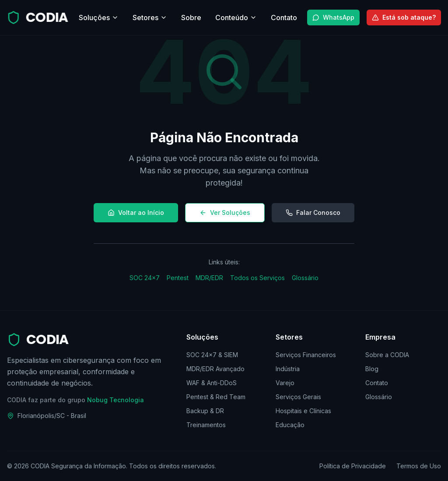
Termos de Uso (419, 466)
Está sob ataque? (404, 17)
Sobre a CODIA (387, 355)
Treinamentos (206, 425)
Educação (290, 425)
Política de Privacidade (353, 466)
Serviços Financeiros (306, 355)
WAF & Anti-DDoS (212, 383)
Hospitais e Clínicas (303, 411)
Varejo (285, 383)
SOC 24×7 (145, 278)
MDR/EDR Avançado (215, 369)
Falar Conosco (313, 212)
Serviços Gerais (298, 397)
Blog (372, 369)
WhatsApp (333, 17)
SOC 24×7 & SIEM (212, 355)
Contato (377, 383)
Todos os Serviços (257, 278)
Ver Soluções (225, 212)
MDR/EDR (209, 278)
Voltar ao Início (136, 212)
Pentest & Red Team (216, 397)
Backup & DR (205, 411)
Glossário (305, 278)
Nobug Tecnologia (115, 400)
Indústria (288, 369)
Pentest (178, 278)
